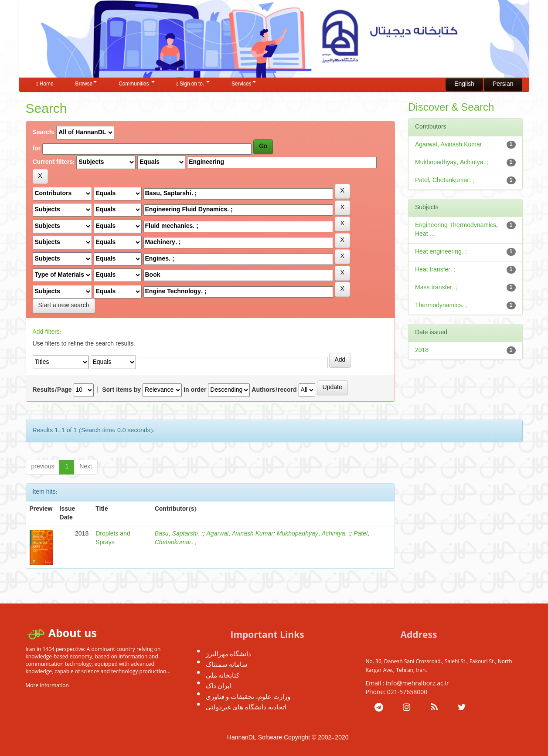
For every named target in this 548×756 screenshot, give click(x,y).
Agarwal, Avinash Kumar (240, 534)
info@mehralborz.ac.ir (417, 683)
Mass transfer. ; (436, 288)
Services (244, 84)
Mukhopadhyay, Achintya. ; (314, 534)
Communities (136, 84)
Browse (86, 84)
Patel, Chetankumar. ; (445, 181)
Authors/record (274, 390)
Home (45, 84)
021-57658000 (407, 692)
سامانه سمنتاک (227, 664)
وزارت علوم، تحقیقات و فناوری (248, 696)
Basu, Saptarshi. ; (179, 534)
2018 (422, 351)
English (464, 84)
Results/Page (52, 390)
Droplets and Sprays (113, 538)
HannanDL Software (255, 738)
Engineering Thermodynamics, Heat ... (456, 230)
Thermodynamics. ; (441, 306)
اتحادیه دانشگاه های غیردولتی (246, 707)
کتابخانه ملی (223, 675)
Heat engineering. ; (441, 252)
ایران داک (219, 685)
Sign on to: (193, 84)
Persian (503, 84)
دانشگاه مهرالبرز (229, 654)
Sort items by (121, 390)
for (37, 149)
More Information (47, 685)
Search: (44, 133)
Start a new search (64, 306)
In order (195, 390)
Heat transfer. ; (435, 270)
